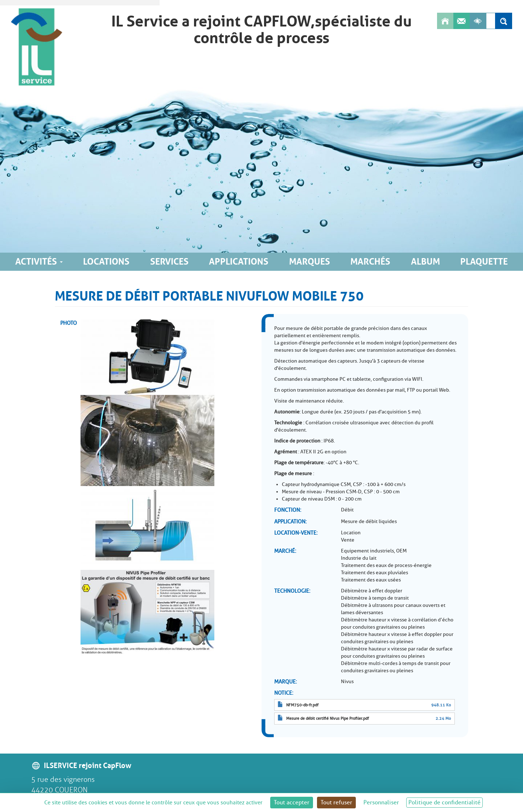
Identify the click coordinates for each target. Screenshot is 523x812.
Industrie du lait (359, 558)
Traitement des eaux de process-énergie (386, 565)
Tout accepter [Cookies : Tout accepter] (292, 802)
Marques (310, 262)
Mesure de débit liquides (369, 521)
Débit (347, 510)
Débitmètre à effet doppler (372, 591)
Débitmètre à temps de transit (375, 598)
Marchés (370, 262)
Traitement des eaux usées (371, 580)
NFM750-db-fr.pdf (302, 705)
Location (351, 533)
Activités (39, 262)
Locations (106, 262)
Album (425, 262)
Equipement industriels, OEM (374, 551)
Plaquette (484, 262)
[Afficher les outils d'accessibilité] (478, 21)
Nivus (347, 682)
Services (169, 262)
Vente (348, 540)
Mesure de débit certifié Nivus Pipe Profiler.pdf (328, 719)
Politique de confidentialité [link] (444, 802)
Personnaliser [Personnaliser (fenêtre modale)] (381, 802)
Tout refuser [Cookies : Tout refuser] (336, 802)
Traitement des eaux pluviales (374, 573)
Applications (239, 262)
